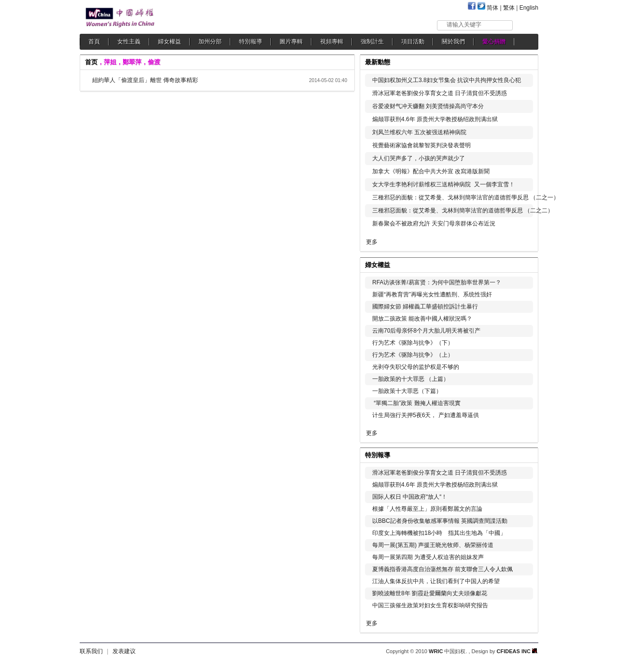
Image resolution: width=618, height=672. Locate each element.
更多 (372, 242)
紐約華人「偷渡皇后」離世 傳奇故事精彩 (145, 80)
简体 (492, 8)
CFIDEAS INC (517, 651)
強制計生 (372, 42)
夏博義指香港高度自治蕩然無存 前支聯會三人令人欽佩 (442, 569)
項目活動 (413, 42)
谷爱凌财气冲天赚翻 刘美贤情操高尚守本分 (428, 106)
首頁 (94, 42)
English (529, 8)
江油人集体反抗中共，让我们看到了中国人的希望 (436, 581)
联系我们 (91, 651)
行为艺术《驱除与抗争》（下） (413, 343)
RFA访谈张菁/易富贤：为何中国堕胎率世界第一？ (437, 282)
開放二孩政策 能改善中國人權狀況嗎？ (422, 319)
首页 (91, 62)
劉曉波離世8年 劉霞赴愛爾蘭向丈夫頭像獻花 (430, 593)
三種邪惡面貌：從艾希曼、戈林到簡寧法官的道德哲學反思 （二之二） (463, 210)
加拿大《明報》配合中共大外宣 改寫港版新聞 (431, 171)
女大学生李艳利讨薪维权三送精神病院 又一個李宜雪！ (443, 184)
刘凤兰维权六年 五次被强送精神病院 (419, 132)
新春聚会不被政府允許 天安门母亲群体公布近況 (434, 224)
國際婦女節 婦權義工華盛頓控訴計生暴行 (425, 307)
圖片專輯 (291, 42)
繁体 (509, 8)
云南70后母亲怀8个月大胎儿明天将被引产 (426, 331)
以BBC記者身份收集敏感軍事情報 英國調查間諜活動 (440, 521)
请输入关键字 (464, 25)
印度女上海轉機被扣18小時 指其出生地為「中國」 (439, 533)
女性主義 (129, 42)
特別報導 (251, 42)
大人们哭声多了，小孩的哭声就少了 (419, 158)
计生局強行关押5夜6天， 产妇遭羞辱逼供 (426, 415)
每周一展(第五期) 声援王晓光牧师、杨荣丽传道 (433, 545)
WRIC (436, 651)
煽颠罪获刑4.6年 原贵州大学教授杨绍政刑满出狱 (435, 119)
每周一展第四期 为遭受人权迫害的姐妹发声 (428, 557)
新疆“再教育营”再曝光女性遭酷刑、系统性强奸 (432, 294)
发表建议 (124, 651)
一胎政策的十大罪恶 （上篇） (411, 379)
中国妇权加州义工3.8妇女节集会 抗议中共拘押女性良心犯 (447, 80)
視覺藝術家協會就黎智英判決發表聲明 (421, 145)
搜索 (526, 25)
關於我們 (453, 42)
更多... (524, 264)
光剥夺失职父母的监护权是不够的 (416, 367)
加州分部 (210, 42)
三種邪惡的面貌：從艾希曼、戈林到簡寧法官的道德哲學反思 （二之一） (466, 197)
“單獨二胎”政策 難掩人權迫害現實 (416, 403)
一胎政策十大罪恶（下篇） (407, 391)
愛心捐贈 (494, 42)
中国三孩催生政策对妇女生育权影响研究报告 (430, 605)
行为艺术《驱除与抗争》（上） (413, 355)
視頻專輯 (332, 42)
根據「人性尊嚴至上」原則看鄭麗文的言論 (427, 509)
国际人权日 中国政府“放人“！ (410, 497)
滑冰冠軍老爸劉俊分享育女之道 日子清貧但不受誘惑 (440, 93)
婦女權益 (169, 42)
